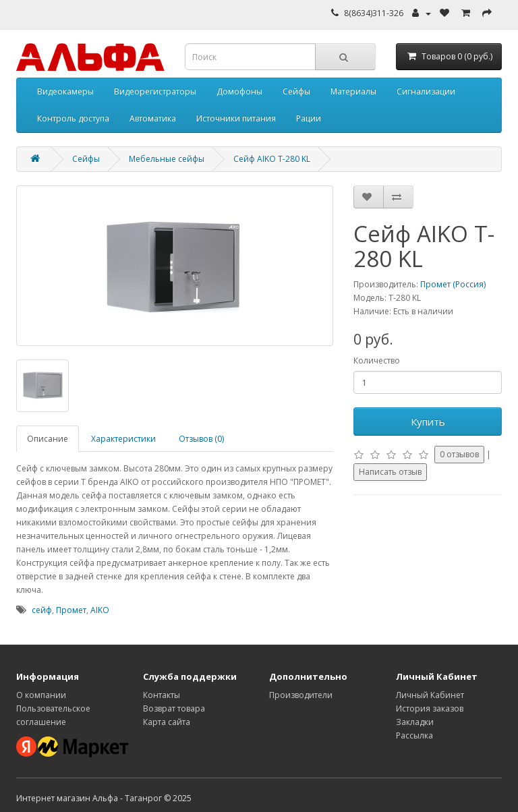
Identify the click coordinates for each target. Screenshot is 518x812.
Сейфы (296, 91)
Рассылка (414, 735)
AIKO (100, 610)
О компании (41, 695)
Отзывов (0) (201, 439)
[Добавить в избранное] (369, 197)
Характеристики (123, 439)
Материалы (353, 91)
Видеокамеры (65, 91)
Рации (309, 118)
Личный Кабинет (430, 695)
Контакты (162, 695)
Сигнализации (426, 91)
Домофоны (239, 91)
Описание (48, 439)
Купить (428, 422)
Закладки (415, 722)
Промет (71, 610)
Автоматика (153, 118)
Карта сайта (167, 722)
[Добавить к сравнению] (398, 197)
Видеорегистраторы (155, 91)
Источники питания (236, 118)
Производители (301, 695)
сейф (42, 610)
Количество (377, 360)
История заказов (430, 708)
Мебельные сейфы (167, 159)
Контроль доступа (73, 118)
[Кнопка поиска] (345, 57)
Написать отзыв (390, 472)
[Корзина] (449, 57)
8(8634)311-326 (374, 13)
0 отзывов (459, 454)
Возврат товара (174, 708)
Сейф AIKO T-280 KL (272, 159)
